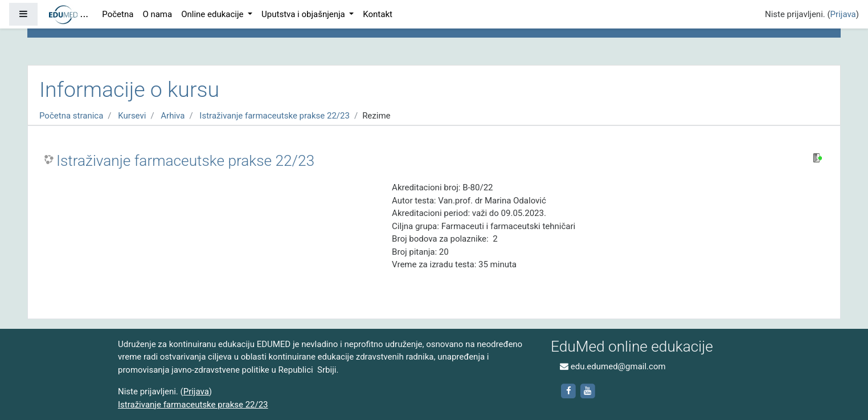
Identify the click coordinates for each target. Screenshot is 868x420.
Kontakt (378, 14)
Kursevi (132, 116)
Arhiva (173, 116)
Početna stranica (71, 116)
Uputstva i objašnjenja (304, 14)
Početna (118, 14)
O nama (157, 14)
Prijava (843, 14)
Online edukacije (213, 14)
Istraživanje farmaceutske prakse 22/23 (275, 116)
